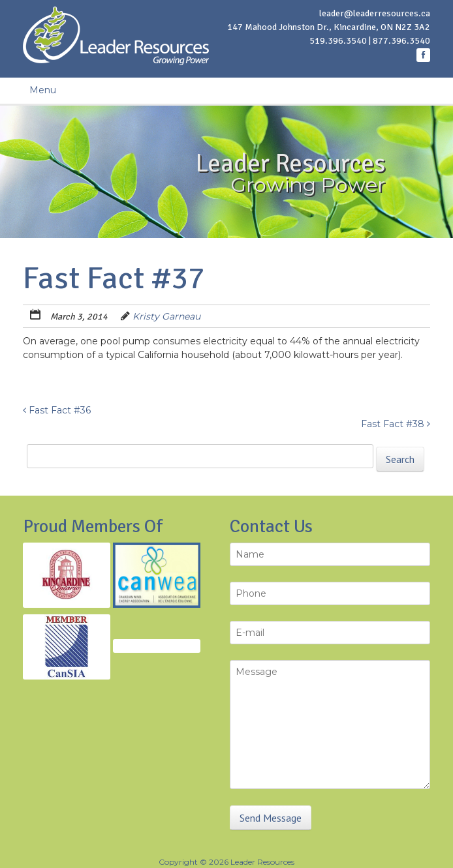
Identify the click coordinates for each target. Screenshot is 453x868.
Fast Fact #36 (57, 410)
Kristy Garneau (166, 316)
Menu (43, 90)
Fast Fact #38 (396, 424)
